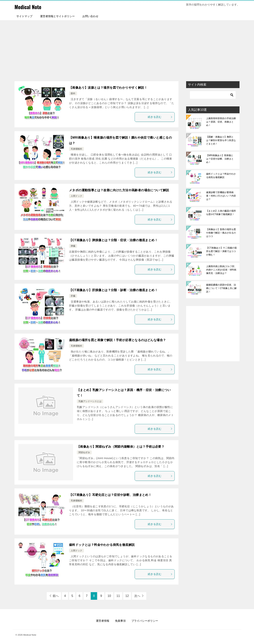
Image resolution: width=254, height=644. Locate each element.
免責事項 (120, 621)
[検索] (213, 95)
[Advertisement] (127, 49)
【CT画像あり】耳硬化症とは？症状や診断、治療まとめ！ (110, 495)
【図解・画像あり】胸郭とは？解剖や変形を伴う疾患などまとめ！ (221, 140)
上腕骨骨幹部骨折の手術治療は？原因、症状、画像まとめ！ (221, 122)
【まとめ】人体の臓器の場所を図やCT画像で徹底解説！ (221, 213)
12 (127, 596)
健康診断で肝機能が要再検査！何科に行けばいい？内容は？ (221, 196)
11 (118, 596)
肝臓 (73, 296)
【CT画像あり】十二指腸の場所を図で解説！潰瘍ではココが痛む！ (221, 251)
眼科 (73, 93)
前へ (56, 596)
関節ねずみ (84, 452)
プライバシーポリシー (145, 621)
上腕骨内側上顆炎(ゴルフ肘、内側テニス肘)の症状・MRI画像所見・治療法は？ (221, 270)
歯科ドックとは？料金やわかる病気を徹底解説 (102, 545)
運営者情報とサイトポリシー (57, 16)
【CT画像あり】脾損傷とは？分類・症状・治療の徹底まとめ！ (113, 240)
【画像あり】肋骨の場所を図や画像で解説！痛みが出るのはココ (221, 233)
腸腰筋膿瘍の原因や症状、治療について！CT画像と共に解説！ (221, 288)
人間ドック (76, 196)
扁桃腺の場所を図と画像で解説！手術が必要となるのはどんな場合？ (117, 340)
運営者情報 (103, 621)
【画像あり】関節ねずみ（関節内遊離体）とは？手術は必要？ (121, 447)
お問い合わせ (90, 16)
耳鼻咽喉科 (76, 149)
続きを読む (160, 117)
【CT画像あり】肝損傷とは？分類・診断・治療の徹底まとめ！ (113, 290)
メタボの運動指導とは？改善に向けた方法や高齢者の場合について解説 (119, 190)
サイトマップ (24, 16)
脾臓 (73, 246)
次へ (137, 596)
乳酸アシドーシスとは (90, 401)
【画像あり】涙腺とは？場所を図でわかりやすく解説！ (108, 88)
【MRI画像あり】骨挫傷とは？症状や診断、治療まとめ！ (220, 159)
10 (109, 596)
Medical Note (30, 7)
